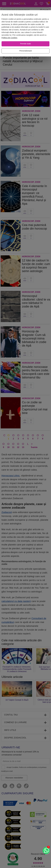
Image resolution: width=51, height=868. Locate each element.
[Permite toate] (25, 44)
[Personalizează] (25, 51)
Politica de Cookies (9, 38)
